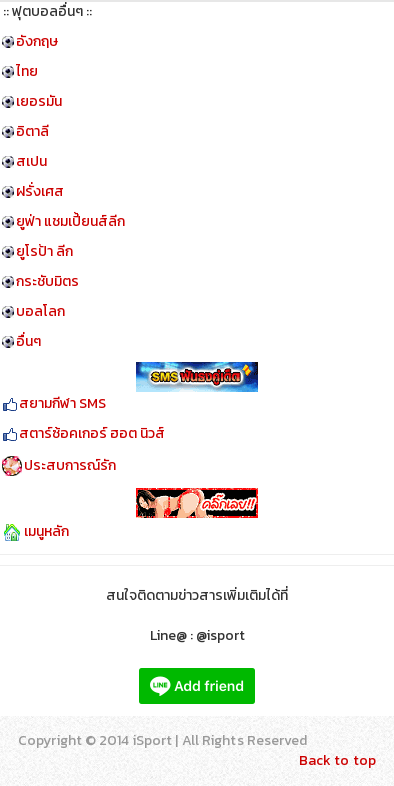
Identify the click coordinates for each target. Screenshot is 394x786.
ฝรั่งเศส (40, 191)
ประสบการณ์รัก (70, 465)
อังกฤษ (37, 41)
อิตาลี (32, 131)
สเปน (31, 161)
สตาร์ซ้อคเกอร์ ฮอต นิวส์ (92, 433)
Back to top (337, 760)
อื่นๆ (28, 341)
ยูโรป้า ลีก (44, 251)
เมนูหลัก (46, 531)
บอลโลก (40, 311)
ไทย (27, 71)
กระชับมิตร (47, 281)
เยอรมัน (39, 101)
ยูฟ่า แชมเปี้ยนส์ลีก (70, 221)
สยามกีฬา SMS (62, 403)
